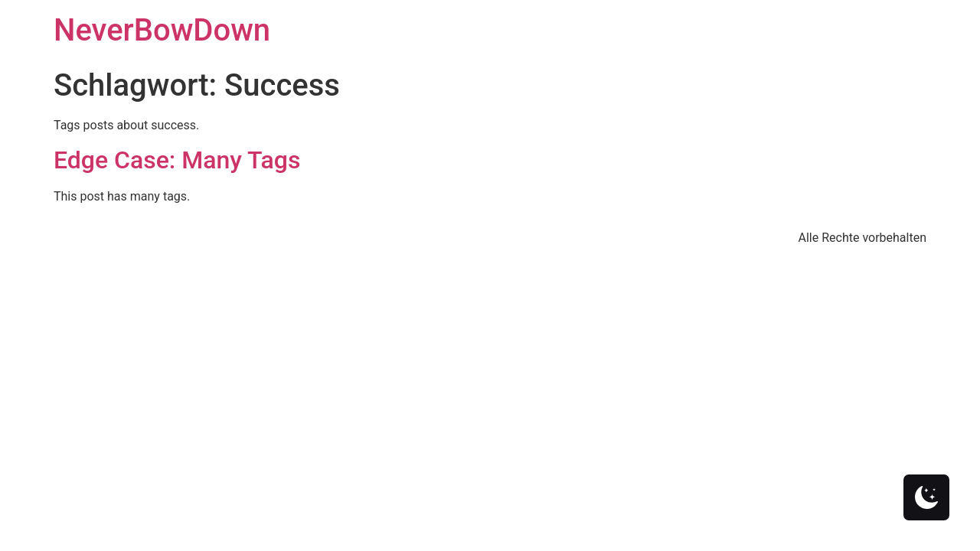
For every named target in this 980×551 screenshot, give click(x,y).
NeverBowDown (162, 30)
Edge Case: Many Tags (177, 160)
